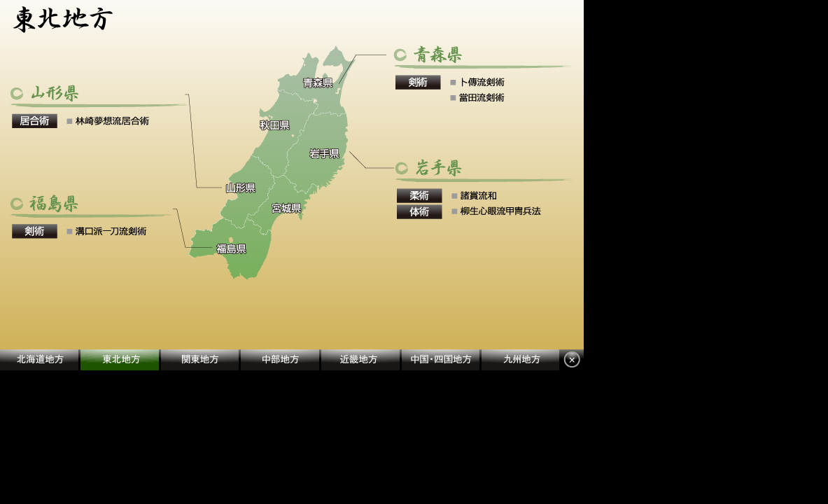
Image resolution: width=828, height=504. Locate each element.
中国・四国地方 (442, 360)
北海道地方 (40, 360)
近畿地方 (362, 360)
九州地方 (521, 360)
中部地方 (281, 360)
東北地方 (121, 360)
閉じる (572, 360)
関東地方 (201, 360)
